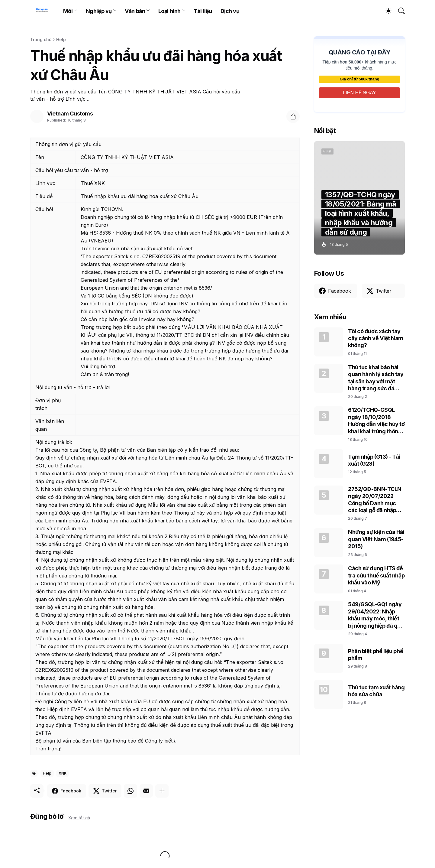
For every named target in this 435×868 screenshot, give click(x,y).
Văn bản (135, 11)
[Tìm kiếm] (399, 11)
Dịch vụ (230, 11)
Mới (68, 11)
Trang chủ (41, 39)
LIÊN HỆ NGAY (359, 93)
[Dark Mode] (385, 11)
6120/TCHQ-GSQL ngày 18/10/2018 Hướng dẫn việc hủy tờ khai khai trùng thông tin (376, 421)
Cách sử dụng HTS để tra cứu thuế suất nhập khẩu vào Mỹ (376, 575)
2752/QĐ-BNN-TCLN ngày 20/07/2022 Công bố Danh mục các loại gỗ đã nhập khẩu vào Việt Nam (375, 500)
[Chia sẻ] (293, 116)
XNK (63, 773)
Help (61, 39)
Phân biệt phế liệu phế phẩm (375, 655)
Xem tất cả (79, 818)
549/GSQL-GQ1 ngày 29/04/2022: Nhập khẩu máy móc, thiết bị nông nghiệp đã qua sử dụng (376, 615)
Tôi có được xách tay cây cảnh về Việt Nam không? (376, 338)
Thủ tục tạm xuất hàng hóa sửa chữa (376, 691)
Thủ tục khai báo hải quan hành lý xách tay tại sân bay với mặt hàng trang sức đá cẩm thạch (376, 378)
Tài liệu (203, 11)
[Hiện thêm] (162, 791)
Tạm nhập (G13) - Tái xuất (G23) (374, 460)
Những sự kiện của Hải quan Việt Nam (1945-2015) (376, 539)
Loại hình (169, 11)
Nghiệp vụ (99, 11)
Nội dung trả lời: (54, 442)
